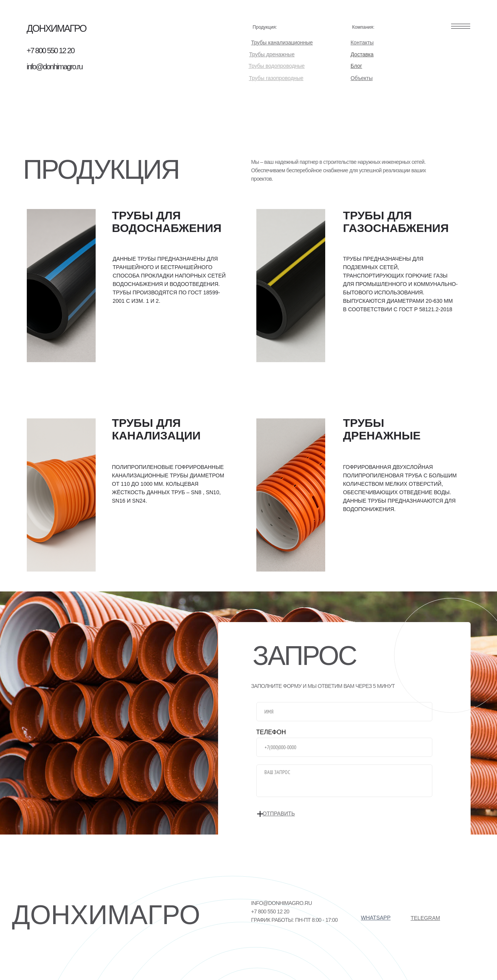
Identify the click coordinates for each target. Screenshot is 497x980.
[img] (61, 286)
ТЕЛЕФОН (271, 732)
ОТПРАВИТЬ (287, 814)
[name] (344, 712)
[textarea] (344, 781)
